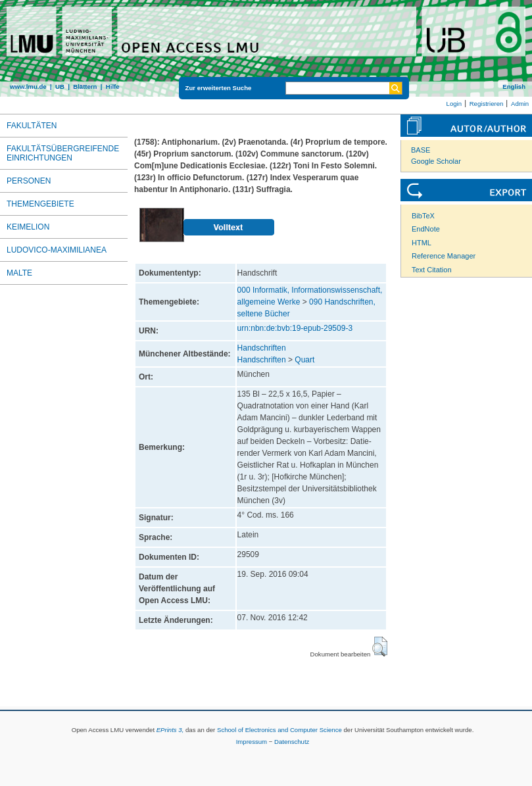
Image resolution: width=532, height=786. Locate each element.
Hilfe (113, 86)
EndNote (426, 229)
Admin (520, 104)
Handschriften (262, 348)
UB (60, 86)
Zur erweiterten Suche (219, 88)
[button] (380, 647)
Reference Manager (444, 256)
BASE (421, 150)
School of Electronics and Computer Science (279, 730)
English (514, 86)
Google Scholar (436, 161)
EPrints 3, (170, 730)
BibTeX (423, 216)
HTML (422, 243)
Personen (29, 181)
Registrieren (487, 104)
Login (454, 104)
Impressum (252, 742)
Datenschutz (292, 742)
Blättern (85, 86)
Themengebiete (40, 204)
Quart (304, 360)
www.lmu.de (28, 86)
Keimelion (28, 227)
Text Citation (432, 270)
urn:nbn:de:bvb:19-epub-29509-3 (295, 328)
